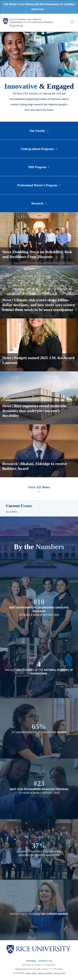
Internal (31, 961)
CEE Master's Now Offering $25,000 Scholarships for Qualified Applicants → (39, 7)
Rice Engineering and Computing (26, 20)
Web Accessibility (45, 973)
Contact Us (45, 961)
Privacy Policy (31, 973)
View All (39, 487)
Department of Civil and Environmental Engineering (31, 24)
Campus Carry (59, 973)
